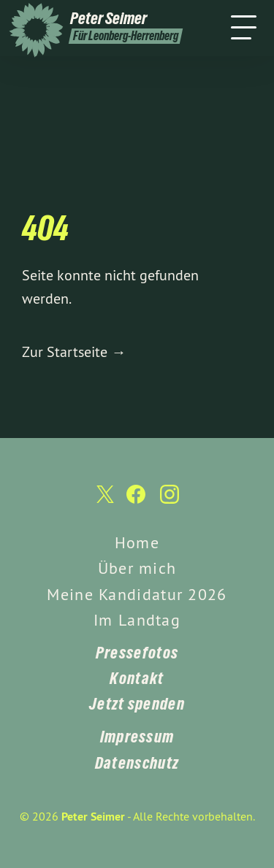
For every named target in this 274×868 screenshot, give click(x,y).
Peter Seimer (93, 817)
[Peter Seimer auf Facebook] (136, 502)
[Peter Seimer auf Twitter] (104, 502)
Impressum (137, 737)
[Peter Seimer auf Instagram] (170, 502)
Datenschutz (137, 763)
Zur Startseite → (74, 352)
